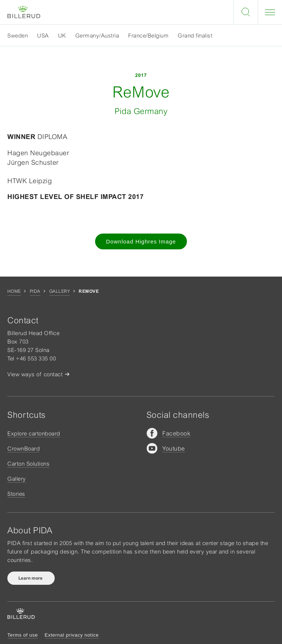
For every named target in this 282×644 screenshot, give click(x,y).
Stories (16, 494)
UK (62, 35)
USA (43, 35)
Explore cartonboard (34, 433)
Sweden (18, 35)
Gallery (59, 291)
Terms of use (23, 635)
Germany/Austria (97, 35)
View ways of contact (35, 374)
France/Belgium (148, 35)
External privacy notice (72, 635)
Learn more (31, 578)
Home (14, 291)
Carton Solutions (28, 464)
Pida (35, 291)
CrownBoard (23, 449)
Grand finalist (195, 35)
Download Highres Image (141, 241)
